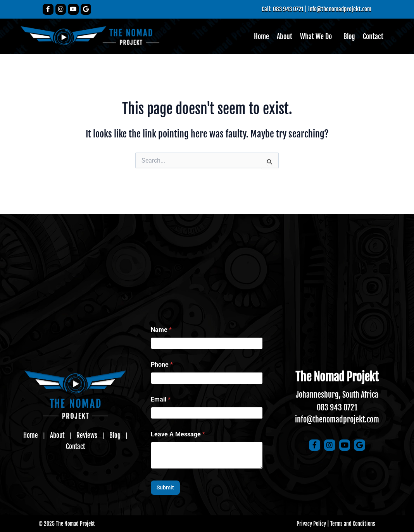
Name (161, 330)
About (285, 37)
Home (261, 37)
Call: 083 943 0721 (278, 9)
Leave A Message (178, 434)
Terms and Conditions (353, 524)
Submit (165, 487)
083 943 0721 (337, 408)
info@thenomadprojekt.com (338, 9)
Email (161, 399)
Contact (373, 37)
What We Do (316, 37)
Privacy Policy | (313, 524)
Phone (162, 365)
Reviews (75, 441)
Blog (349, 37)
